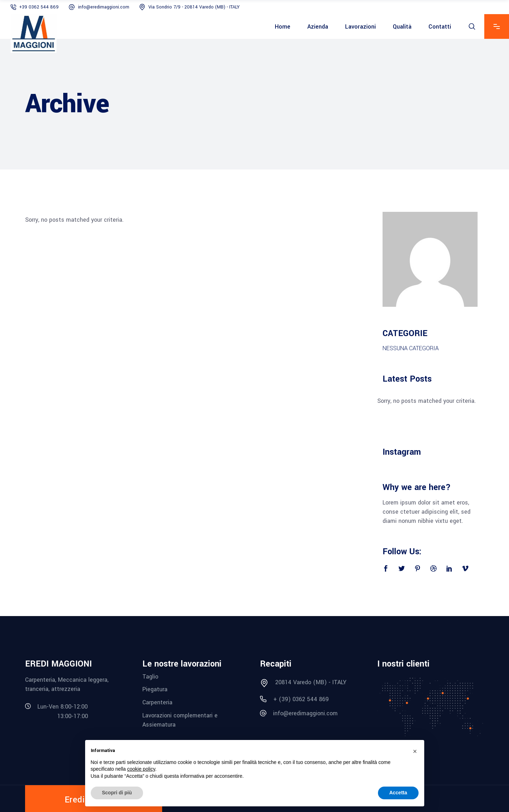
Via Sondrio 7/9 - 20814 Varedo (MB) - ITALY (194, 7)
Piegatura (155, 689)
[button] (415, 751)
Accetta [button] (398, 793)
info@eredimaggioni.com (104, 7)
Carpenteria (157, 702)
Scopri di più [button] (117, 793)
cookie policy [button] (141, 769)
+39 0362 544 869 (39, 7)
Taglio (150, 676)
